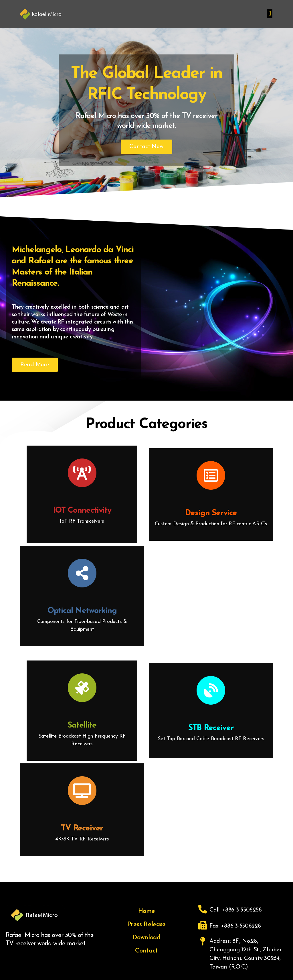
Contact (146, 951)
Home (147, 911)
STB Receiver (211, 728)
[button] (270, 14)
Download (146, 938)
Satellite (82, 726)
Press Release (147, 925)
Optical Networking (82, 611)
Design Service (211, 513)
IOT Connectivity (82, 511)
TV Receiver (82, 828)
